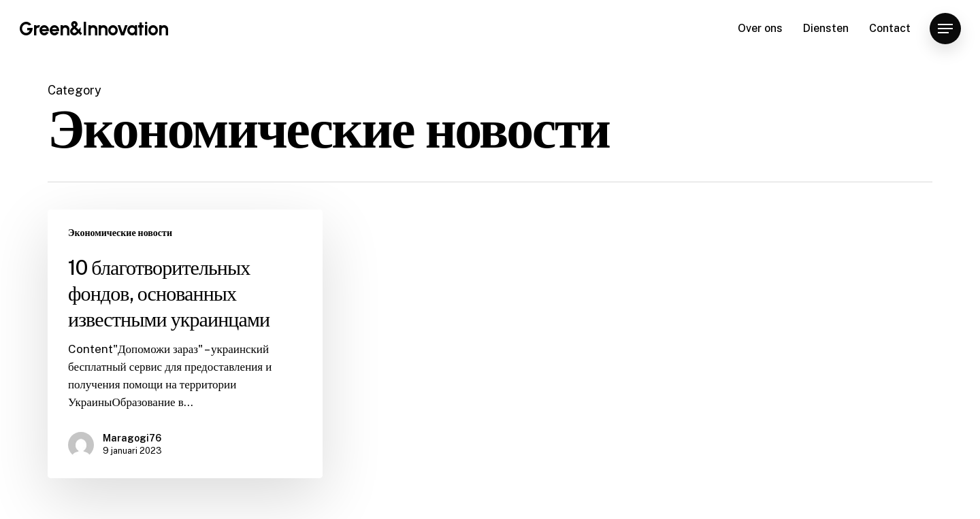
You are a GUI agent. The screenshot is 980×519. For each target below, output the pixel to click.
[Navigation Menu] (945, 29)
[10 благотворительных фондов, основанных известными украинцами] (185, 344)
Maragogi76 (132, 438)
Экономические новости (120, 233)
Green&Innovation (94, 29)
